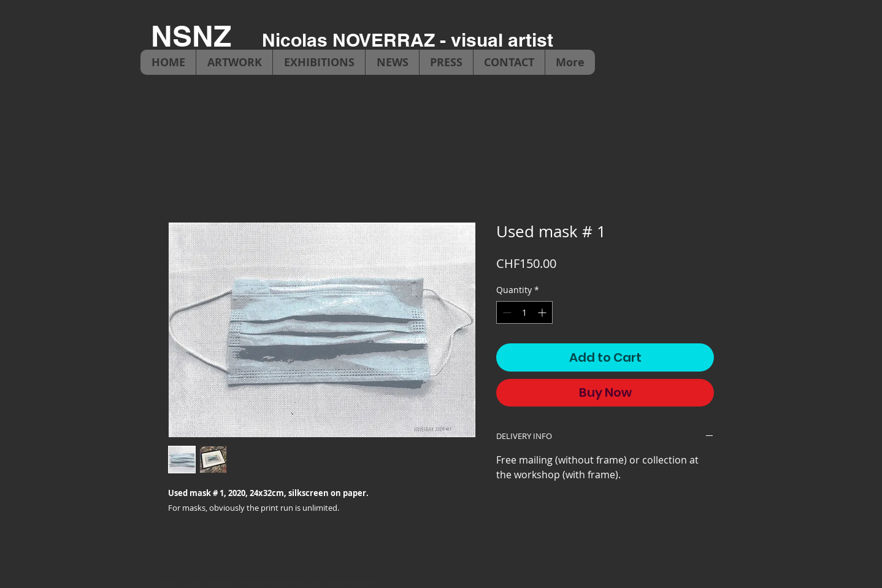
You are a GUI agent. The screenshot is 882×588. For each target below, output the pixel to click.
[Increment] (543, 312)
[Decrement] (506, 312)
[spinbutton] (524, 312)
